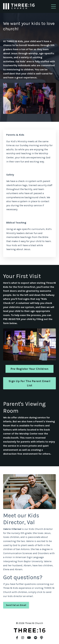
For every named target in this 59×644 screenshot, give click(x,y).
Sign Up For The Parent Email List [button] (29, 383)
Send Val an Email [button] (16, 605)
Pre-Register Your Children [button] (30, 369)
